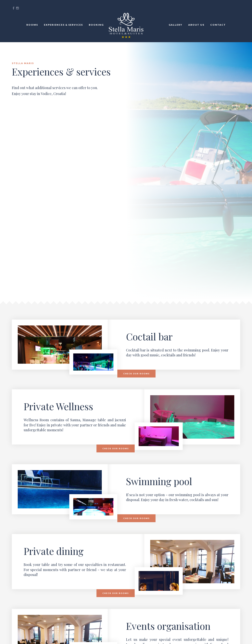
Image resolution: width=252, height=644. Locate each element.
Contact (218, 25)
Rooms (32, 25)
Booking (96, 25)
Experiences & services (63, 25)
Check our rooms (136, 374)
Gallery (176, 25)
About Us (196, 25)
